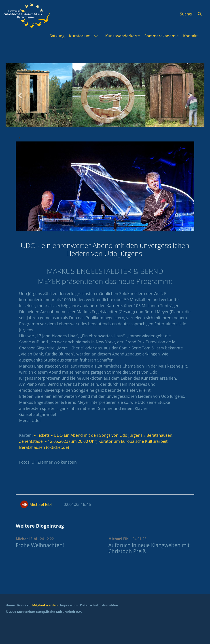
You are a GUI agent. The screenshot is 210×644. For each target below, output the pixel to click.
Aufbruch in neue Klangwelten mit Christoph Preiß (149, 548)
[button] (20, 95)
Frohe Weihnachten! (40, 545)
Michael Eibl (40, 504)
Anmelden (110, 605)
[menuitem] (57, 36)
